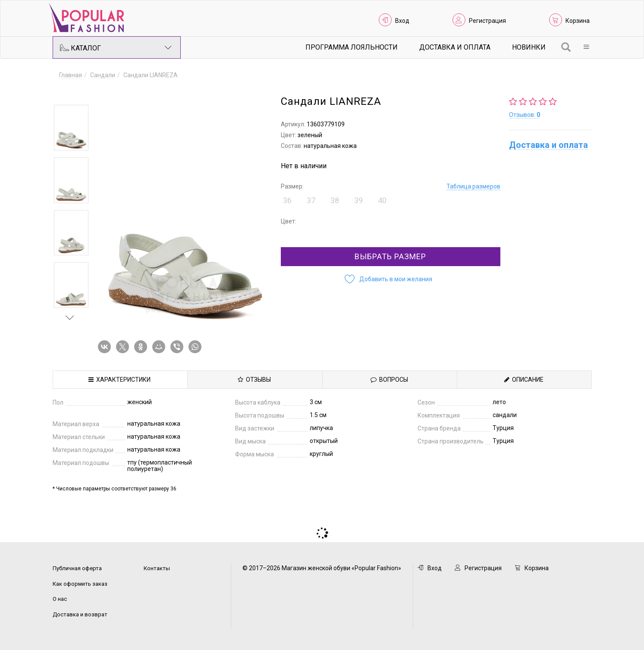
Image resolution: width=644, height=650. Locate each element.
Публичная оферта (77, 568)
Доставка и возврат (80, 614)
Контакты (157, 568)
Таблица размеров (473, 186)
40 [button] (382, 200)
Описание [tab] (524, 380)
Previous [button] (70, 92)
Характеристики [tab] (119, 380)
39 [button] (358, 200)
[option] (71, 128)
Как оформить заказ (80, 584)
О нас (60, 599)
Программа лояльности (352, 47)
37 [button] (311, 200)
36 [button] (287, 200)
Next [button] (70, 317)
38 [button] (335, 200)
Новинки (529, 47)
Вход (402, 21)
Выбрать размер (390, 256)
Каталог (116, 47)
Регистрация (487, 21)
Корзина (578, 21)
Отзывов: (525, 115)
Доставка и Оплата (455, 47)
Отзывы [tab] (254, 380)
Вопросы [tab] (389, 380)
